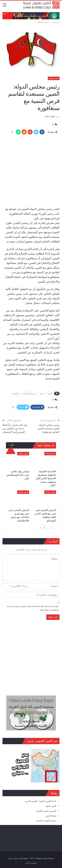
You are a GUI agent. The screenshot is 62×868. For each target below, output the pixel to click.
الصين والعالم (54, 78)
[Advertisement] (31, 169)
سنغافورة (16, 393)
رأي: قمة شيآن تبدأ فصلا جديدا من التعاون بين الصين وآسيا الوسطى (15, 428)
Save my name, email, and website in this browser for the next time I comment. (33, 608)
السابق (52, 528)
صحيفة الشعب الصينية (46, 821)
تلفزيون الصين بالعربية (46, 811)
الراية (28, 863)
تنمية (42, 393)
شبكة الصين (51, 816)
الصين (50, 393)
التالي (43, 528)
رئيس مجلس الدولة (30, 393)
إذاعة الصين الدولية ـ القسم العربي (41, 801)
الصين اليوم (51, 806)
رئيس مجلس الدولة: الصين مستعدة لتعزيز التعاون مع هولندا (49, 428)
